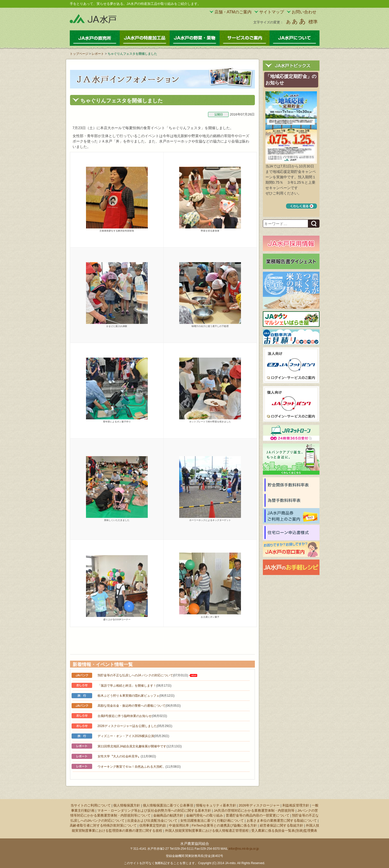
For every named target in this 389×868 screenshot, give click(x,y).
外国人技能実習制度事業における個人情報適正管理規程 (207, 831)
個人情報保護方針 (127, 805)
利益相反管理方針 (296, 805)
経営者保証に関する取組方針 (282, 825)
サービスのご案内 (245, 38)
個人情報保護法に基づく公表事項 (168, 805)
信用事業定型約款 (153, 825)
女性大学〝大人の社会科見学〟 (119, 756)
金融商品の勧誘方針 (168, 815)
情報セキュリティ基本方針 (216, 805)
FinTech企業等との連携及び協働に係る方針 (224, 825)
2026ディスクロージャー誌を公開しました (127, 726)
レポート (98, 54)
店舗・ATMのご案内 (233, 12)
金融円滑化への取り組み (205, 815)
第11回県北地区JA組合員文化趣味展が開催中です (132, 746)
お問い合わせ (304, 12)
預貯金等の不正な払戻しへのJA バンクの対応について (135, 675)
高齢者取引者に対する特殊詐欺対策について (103, 825)
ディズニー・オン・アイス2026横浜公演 (126, 736)
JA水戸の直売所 (95, 38)
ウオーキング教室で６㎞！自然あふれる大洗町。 (132, 767)
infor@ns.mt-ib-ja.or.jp (244, 849)
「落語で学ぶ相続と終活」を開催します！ (127, 686)
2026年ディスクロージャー (259, 805)
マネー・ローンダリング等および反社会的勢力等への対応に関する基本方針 (154, 811)
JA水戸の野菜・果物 (195, 38)
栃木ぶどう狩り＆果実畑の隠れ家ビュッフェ (128, 696)
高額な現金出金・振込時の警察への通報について (132, 706)
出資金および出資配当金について (152, 821)
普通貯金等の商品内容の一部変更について (258, 815)
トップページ (79, 54)
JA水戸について (295, 38)
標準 (313, 22)
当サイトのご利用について (91, 805)
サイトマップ (272, 12)
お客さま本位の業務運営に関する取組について (282, 821)
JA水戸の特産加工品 (145, 38)
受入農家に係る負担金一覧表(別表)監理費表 (284, 831)
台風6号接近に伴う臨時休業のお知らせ (125, 716)
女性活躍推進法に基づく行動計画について (212, 821)
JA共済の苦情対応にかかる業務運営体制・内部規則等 (254, 811)
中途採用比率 (179, 825)
